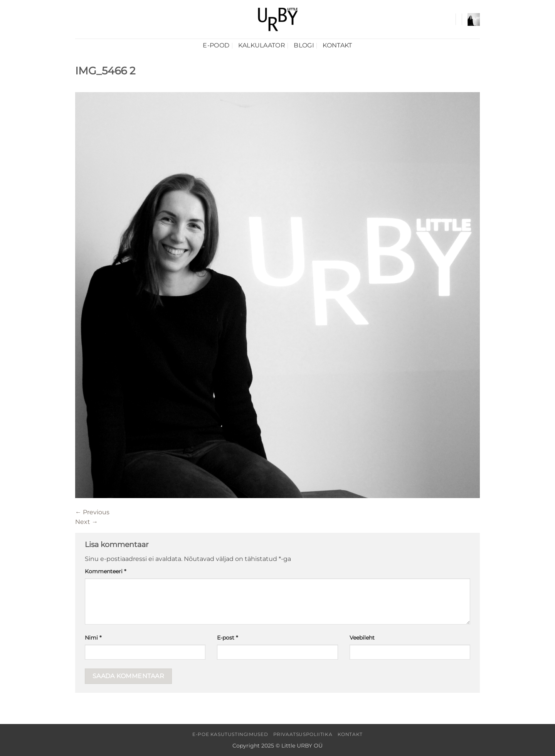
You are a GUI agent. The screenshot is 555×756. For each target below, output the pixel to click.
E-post (227, 638)
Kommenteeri (105, 571)
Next (87, 522)
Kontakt (337, 45)
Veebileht (362, 638)
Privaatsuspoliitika (303, 734)
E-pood (216, 45)
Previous (92, 512)
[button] (474, 19)
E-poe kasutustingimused (230, 734)
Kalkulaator (262, 45)
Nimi (93, 638)
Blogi (304, 45)
